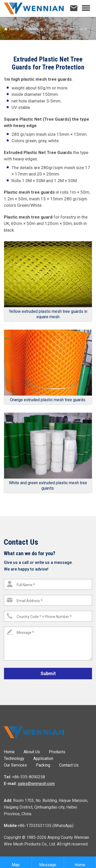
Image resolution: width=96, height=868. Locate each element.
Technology (33, 29)
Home (14, 29)
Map (16, 862)
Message (48, 862)
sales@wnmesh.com (36, 784)
